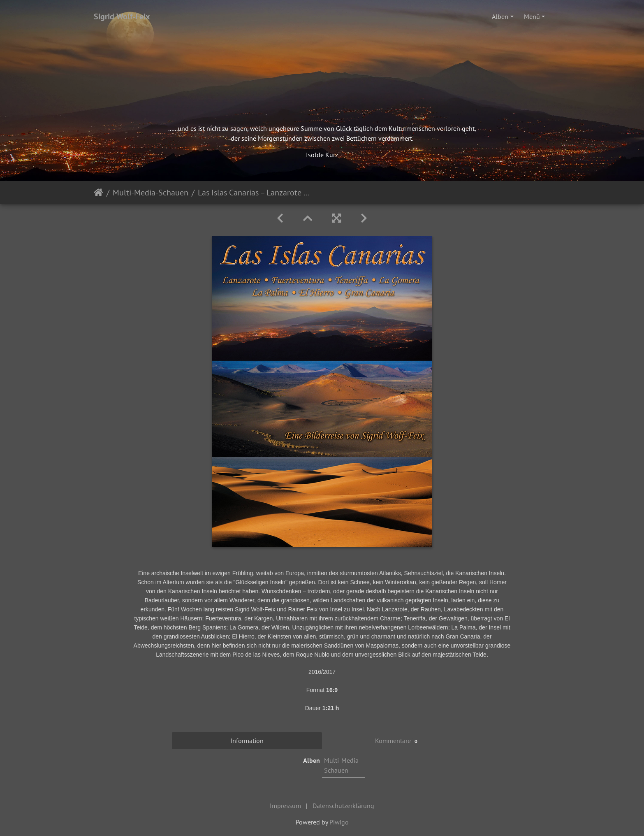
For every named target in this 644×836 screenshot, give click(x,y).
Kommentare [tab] (397, 741)
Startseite (98, 193)
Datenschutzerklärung (343, 806)
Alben (500, 16)
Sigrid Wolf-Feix (122, 16)
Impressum (285, 806)
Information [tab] (247, 741)
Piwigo (339, 822)
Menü (532, 16)
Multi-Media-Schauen (151, 193)
